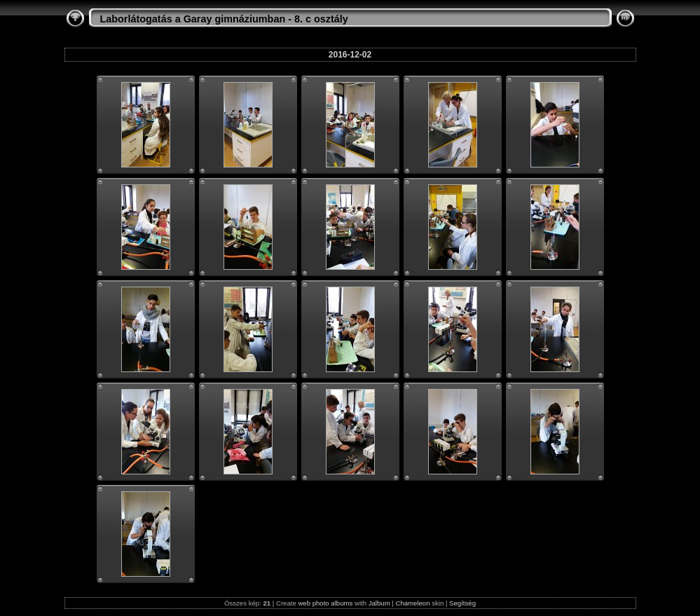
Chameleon (412, 603)
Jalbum (379, 603)
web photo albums (325, 603)
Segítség (462, 603)
